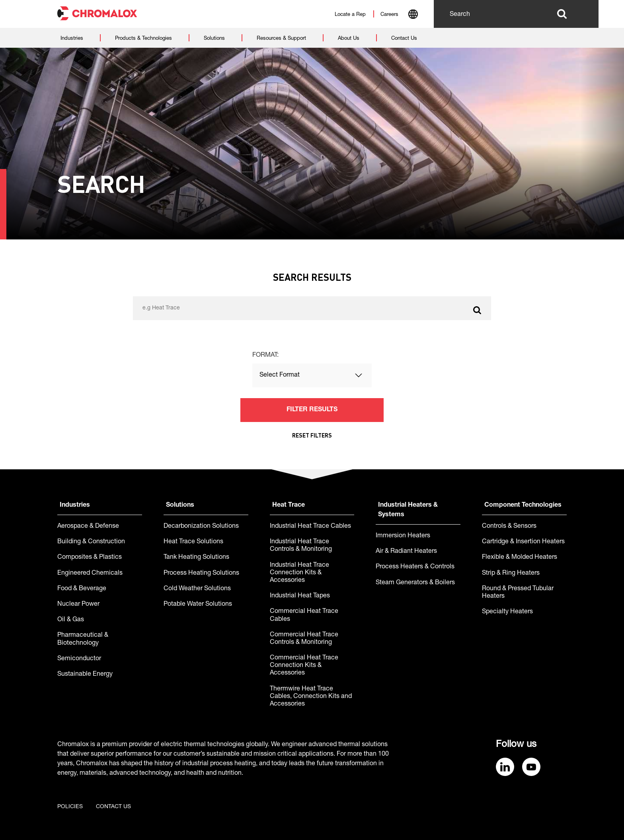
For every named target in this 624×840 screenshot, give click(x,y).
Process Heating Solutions (201, 574)
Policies (70, 807)
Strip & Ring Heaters (511, 574)
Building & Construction (91, 542)
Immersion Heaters (403, 536)
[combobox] (413, 15)
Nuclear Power (78, 605)
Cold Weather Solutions (197, 589)
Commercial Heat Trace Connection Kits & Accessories (304, 666)
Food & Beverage (82, 589)
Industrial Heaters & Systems (408, 510)
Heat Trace (289, 506)
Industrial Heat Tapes (300, 596)
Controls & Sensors (509, 527)
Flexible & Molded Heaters (520, 558)
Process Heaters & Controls (415, 567)
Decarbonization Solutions (201, 527)
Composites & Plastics (90, 558)
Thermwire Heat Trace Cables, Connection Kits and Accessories (311, 697)
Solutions (180, 506)
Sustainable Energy (85, 675)
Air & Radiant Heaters (406, 552)
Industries (75, 506)
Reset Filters (312, 435)
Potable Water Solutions (198, 605)
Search (562, 14)
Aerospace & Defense (88, 527)
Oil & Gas (71, 620)
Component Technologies (523, 506)
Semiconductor (79, 659)
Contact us (113, 807)
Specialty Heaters (507, 612)
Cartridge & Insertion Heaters (523, 542)
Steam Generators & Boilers (415, 583)
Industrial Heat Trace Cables (310, 527)
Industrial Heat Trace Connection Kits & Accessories (299, 573)
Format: (265, 356)
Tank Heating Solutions (196, 558)
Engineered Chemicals (90, 574)
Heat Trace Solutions (193, 542)
